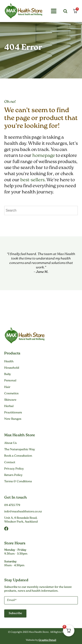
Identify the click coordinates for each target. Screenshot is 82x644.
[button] (53, 11)
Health (9, 362)
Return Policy (13, 475)
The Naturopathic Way (20, 450)
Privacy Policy (14, 469)
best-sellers (32, 180)
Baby (8, 374)
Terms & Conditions (18, 482)
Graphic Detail (47, 640)
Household (12, 368)
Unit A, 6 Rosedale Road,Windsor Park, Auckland (21, 520)
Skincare (10, 400)
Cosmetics (11, 394)
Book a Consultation (18, 456)
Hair (7, 387)
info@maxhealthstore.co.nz (23, 512)
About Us (10, 443)
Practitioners (13, 413)
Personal (10, 381)
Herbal (9, 406)
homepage (44, 156)
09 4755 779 (12, 505)
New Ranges (13, 419)
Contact (10, 463)
